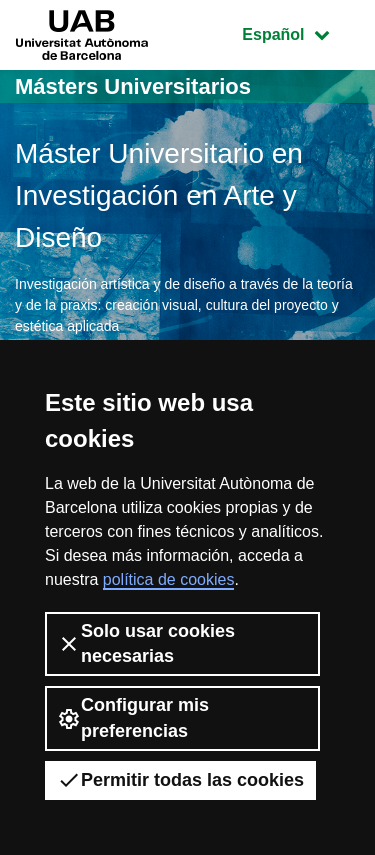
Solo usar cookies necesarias (146, 643)
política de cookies (169, 579)
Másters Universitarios (133, 86)
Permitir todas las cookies (180, 780)
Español (300, 32)
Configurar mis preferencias (133, 717)
